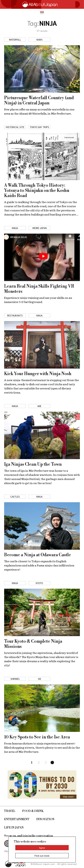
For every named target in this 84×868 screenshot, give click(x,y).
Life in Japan (14, 828)
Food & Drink (33, 811)
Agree (42, 848)
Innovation (45, 819)
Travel (10, 811)
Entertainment (17, 819)
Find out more (42, 856)
